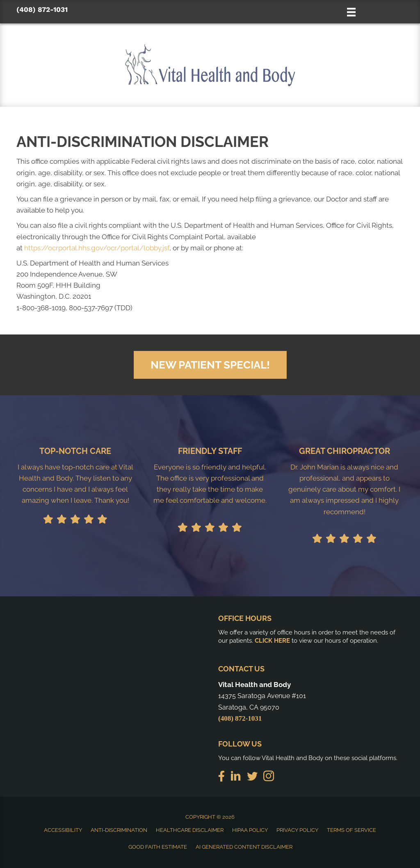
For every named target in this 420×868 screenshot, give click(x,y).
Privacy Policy (297, 830)
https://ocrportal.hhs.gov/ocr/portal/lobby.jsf (97, 248)
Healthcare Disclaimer (190, 830)
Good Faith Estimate (158, 847)
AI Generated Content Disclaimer (244, 847)
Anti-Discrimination (119, 830)
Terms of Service (352, 830)
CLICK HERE (272, 641)
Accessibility (63, 830)
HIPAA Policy (250, 830)
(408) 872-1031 (42, 9)
